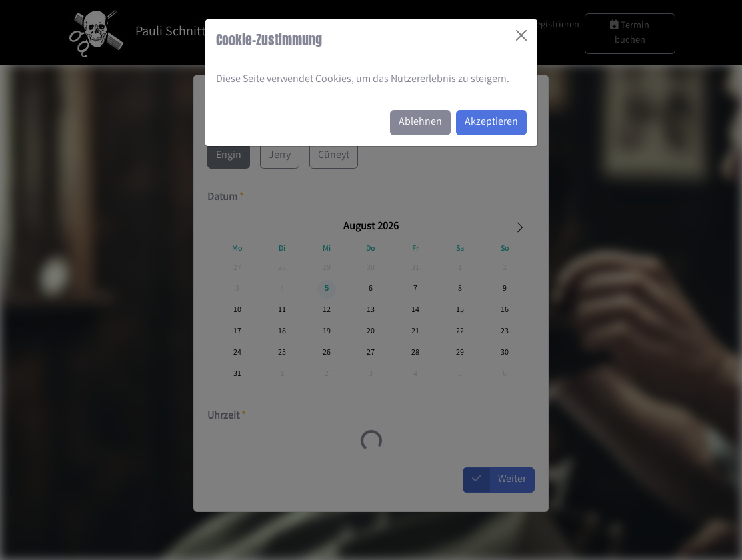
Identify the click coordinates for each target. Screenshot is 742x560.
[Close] (521, 35)
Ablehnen (420, 122)
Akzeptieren (491, 122)
